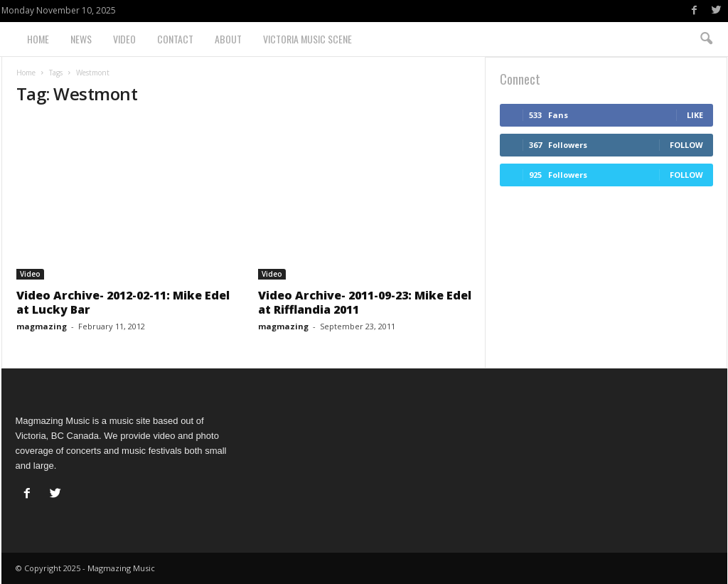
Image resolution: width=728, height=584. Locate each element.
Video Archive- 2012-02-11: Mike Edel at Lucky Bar (123, 302)
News (81, 39)
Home (38, 39)
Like (695, 115)
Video (124, 39)
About (228, 39)
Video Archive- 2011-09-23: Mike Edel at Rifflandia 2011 (365, 302)
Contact (175, 39)
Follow (686, 145)
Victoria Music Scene (307, 39)
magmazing (42, 326)
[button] (706, 39)
